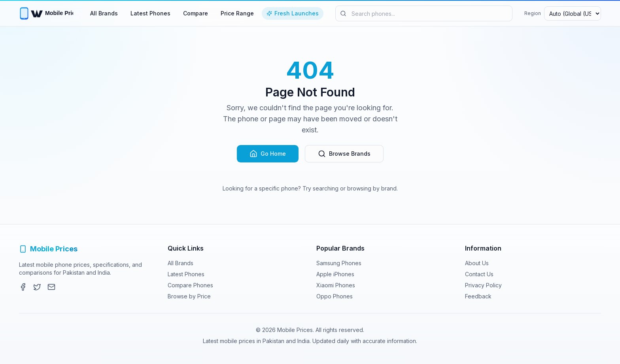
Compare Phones (190, 285)
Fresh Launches (293, 13)
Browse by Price (189, 296)
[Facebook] (23, 287)
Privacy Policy (483, 285)
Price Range (237, 13)
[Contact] (51, 287)
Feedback (478, 296)
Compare (196, 13)
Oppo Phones (335, 296)
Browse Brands (344, 154)
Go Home (268, 154)
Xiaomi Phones (336, 285)
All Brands (104, 13)
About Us (477, 263)
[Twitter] (37, 287)
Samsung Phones (339, 263)
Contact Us (479, 274)
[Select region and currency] (573, 13)
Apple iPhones (335, 274)
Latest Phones (150, 13)
